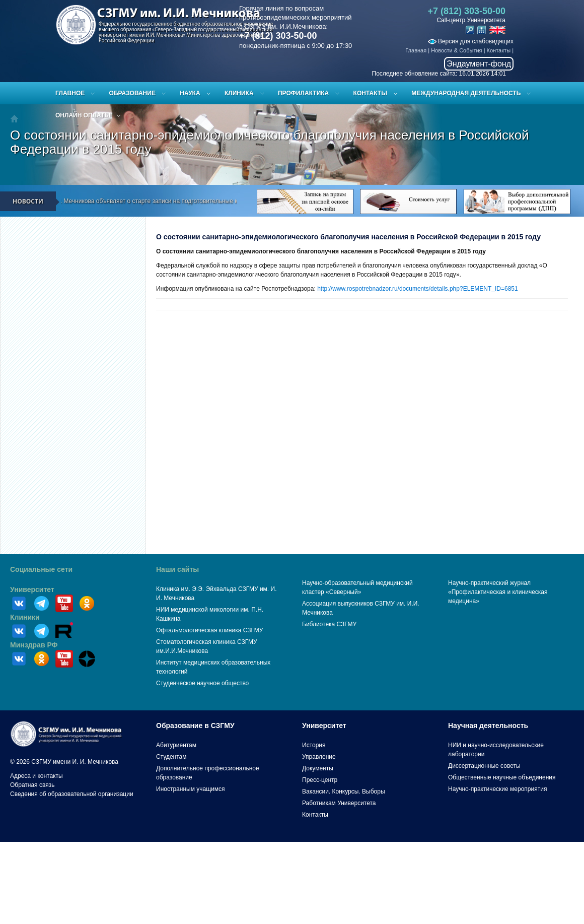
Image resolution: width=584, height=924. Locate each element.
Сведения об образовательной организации (72, 794)
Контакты (499, 50)
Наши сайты (177, 569)
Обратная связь (32, 785)
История (314, 745)
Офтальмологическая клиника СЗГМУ (209, 630)
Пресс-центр (320, 780)
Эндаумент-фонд (479, 64)
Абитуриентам (176, 745)
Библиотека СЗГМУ (329, 624)
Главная (416, 50)
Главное (70, 93)
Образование (132, 93)
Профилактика (303, 93)
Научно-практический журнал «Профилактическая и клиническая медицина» (498, 592)
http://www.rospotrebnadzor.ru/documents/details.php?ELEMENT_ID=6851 (418, 289)
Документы (318, 768)
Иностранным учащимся (190, 789)
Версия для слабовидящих (471, 41)
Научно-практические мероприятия (497, 789)
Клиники (25, 617)
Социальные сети (41, 569)
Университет (32, 589)
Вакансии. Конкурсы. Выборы (344, 791)
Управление (319, 757)
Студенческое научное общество (202, 683)
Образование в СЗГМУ (195, 725)
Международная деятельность (466, 93)
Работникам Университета (339, 803)
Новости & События (456, 50)
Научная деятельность (488, 725)
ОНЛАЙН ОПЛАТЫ (83, 115)
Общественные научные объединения (502, 777)
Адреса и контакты (36, 776)
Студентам (171, 757)
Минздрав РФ (34, 645)
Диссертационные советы (484, 766)
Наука (190, 93)
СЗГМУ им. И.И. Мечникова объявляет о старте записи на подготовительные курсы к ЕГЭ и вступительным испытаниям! (192, 201)
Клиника (239, 93)
